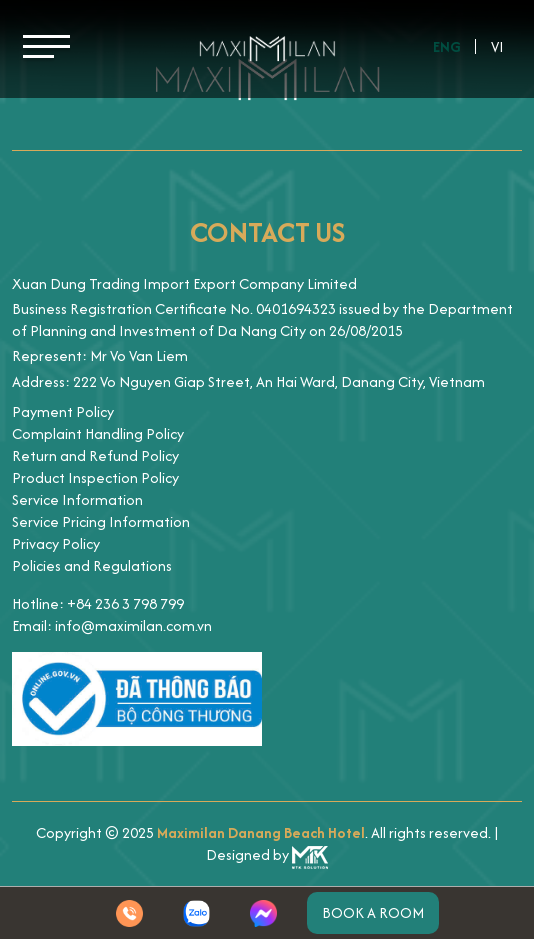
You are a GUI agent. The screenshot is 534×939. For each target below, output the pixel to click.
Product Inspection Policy (95, 477)
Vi (497, 46)
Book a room (373, 912)
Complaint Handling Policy (98, 433)
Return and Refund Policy (95, 455)
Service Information (77, 499)
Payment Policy (63, 411)
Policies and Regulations (92, 565)
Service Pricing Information (101, 521)
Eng (447, 46)
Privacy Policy (56, 543)
